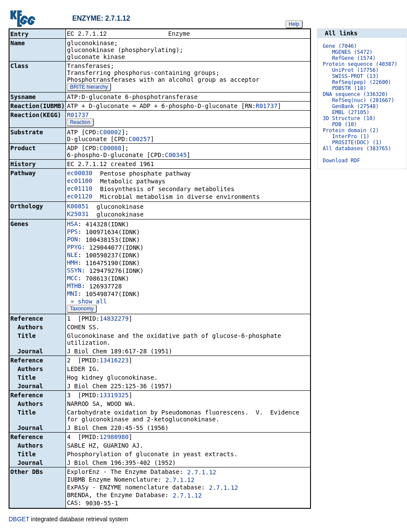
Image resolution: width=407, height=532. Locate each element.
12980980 (114, 438)
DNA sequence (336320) (355, 94)
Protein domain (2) (351, 130)
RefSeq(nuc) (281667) (363, 100)
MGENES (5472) (352, 52)
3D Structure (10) (349, 118)
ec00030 (79, 174)
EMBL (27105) (351, 112)
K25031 (78, 215)
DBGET (19, 520)
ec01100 (79, 182)
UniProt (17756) (355, 70)
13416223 (114, 361)
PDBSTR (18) (349, 88)
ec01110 (79, 189)
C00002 (110, 133)
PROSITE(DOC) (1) (357, 142)
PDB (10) (345, 124)
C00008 (110, 149)
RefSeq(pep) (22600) (362, 82)
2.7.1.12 (202, 473)
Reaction (80, 123)
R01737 (267, 107)
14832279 (114, 319)
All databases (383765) (357, 148)
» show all (87, 302)
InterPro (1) (351, 136)
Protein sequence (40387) (360, 64)
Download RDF (341, 161)
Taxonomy (82, 309)
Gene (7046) (340, 46)
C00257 (140, 140)
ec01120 (79, 197)
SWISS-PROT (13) (355, 76)
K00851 (78, 207)
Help (294, 24)
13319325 (114, 396)
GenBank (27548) (355, 106)
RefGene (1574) (354, 58)
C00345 (176, 156)
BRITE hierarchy (89, 88)
